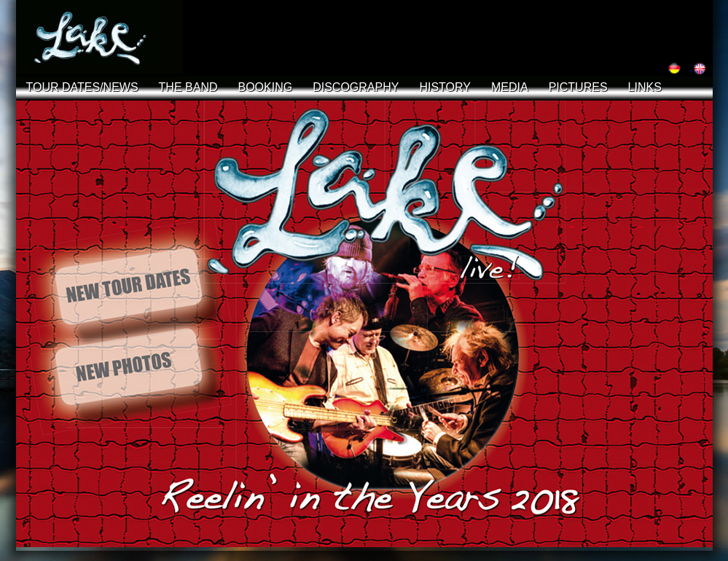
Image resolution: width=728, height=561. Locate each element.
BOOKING (266, 87)
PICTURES (578, 87)
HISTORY (445, 87)
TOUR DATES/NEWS (82, 87)
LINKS (645, 87)
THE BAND (188, 87)
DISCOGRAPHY (356, 87)
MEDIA (510, 87)
